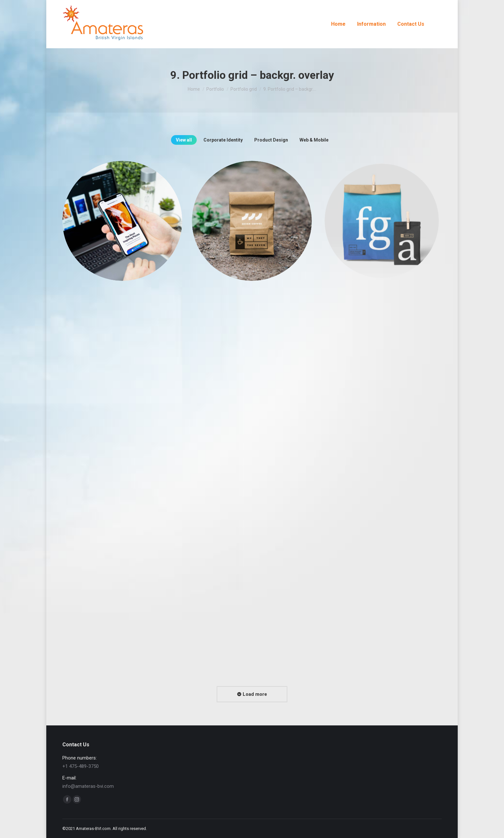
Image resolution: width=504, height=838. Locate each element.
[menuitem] (338, 24)
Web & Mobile (314, 140)
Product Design (271, 140)
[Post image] (122, 221)
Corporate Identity (223, 140)
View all (184, 140)
